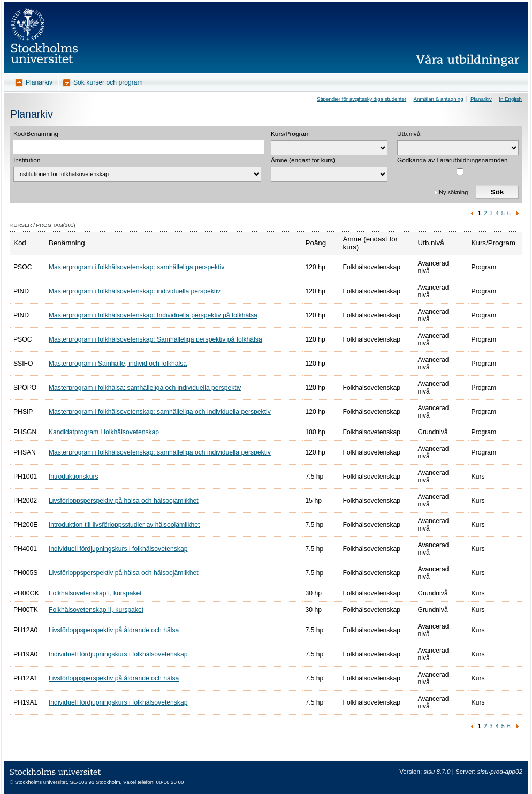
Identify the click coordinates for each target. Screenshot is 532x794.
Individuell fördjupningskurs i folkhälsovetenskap (118, 549)
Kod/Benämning (36, 134)
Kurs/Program (290, 134)
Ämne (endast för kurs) (303, 160)
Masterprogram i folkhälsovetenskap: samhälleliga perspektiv (136, 267)
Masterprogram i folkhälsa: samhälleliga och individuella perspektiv (145, 388)
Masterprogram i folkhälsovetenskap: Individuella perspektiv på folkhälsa (153, 315)
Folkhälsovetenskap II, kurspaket (96, 610)
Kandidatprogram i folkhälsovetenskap (104, 432)
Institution (27, 160)
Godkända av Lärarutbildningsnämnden (453, 160)
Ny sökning (453, 192)
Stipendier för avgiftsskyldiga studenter (362, 99)
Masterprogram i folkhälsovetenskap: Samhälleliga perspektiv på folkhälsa (155, 339)
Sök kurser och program (108, 82)
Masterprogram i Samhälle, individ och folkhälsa (118, 364)
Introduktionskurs (74, 477)
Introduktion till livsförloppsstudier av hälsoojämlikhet (124, 525)
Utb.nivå (409, 134)
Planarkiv (39, 82)
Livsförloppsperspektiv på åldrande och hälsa (114, 630)
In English (510, 99)
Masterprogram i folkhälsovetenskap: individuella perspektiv (135, 291)
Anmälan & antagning (439, 99)
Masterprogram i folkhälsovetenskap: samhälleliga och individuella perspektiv (160, 412)
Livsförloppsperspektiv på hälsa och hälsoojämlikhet (124, 501)
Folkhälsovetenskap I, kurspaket (95, 593)
